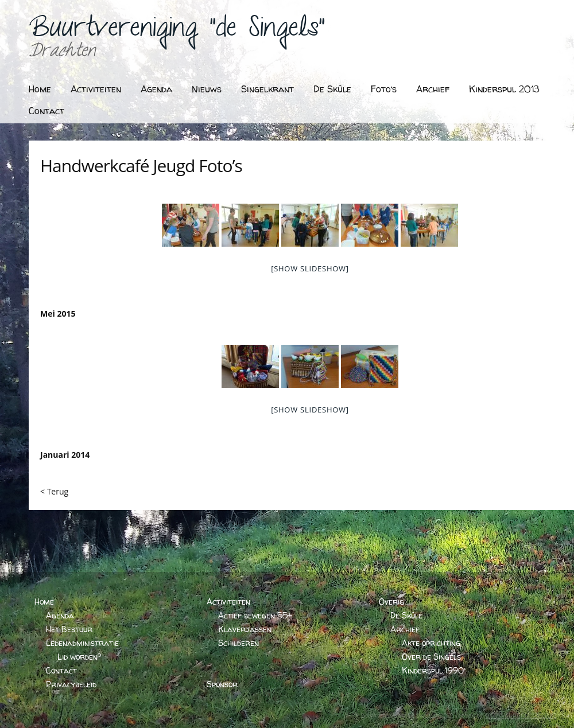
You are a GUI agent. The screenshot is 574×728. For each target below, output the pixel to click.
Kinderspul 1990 (433, 670)
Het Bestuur (69, 629)
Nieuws (207, 89)
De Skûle (332, 89)
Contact (46, 111)
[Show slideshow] (310, 268)
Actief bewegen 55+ (255, 615)
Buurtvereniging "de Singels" (177, 32)
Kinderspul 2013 (504, 89)
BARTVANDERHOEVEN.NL (521, 715)
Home (40, 89)
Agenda (156, 89)
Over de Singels (431, 657)
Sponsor (222, 684)
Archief (433, 89)
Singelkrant (267, 89)
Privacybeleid (71, 684)
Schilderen (238, 643)
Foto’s (384, 89)
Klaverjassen (245, 629)
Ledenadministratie (82, 643)
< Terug (54, 491)
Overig (391, 602)
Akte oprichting (431, 643)
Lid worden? (79, 657)
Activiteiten (96, 89)
